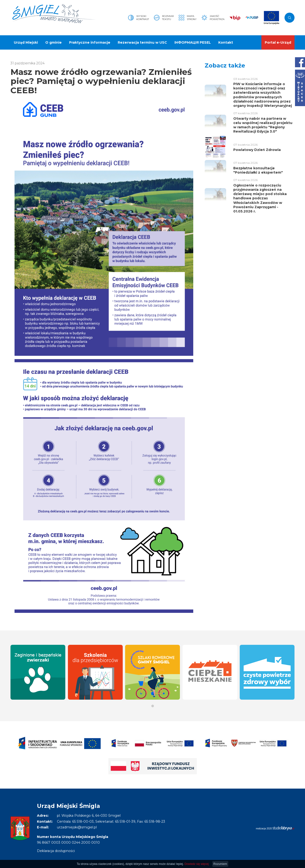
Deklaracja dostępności (56, 851)
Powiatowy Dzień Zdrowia (257, 150)
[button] (153, 706)
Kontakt (226, 42)
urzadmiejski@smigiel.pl (77, 827)
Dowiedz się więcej (196, 864)
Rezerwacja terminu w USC (142, 42)
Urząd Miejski (26, 42)
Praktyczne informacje (90, 42)
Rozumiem (220, 864)
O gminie (53, 42)
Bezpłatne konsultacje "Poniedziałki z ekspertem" (258, 170)
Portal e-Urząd (278, 42)
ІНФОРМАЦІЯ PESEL (193, 42)
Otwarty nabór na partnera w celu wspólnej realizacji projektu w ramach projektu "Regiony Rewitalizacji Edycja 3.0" (263, 125)
